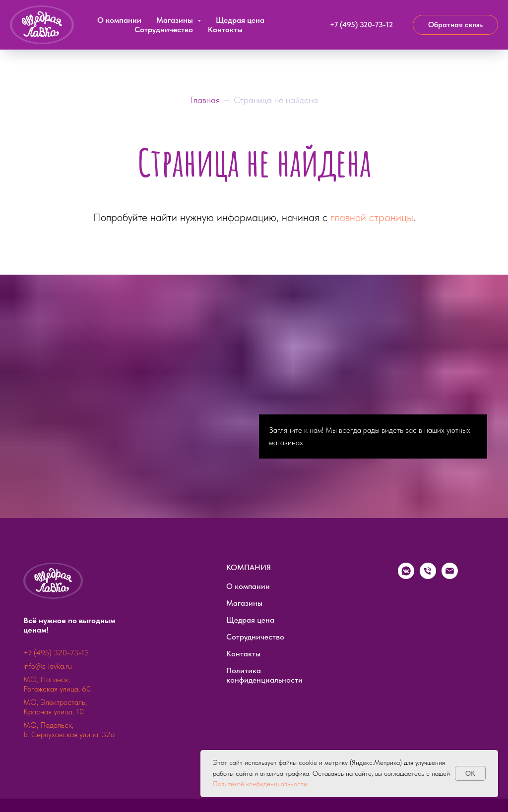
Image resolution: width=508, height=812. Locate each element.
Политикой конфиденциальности (260, 784)
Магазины (244, 603)
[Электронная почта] (450, 576)
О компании (119, 20)
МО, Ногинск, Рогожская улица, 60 (57, 684)
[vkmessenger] (406, 576)
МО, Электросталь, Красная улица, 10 (55, 707)
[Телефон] (428, 576)
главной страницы (372, 217)
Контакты (225, 29)
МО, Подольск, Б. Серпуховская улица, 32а (69, 730)
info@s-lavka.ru (48, 666)
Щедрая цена (240, 20)
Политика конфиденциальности (264, 675)
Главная (206, 100)
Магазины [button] (176, 20)
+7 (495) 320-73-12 (56, 653)
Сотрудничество (164, 29)
